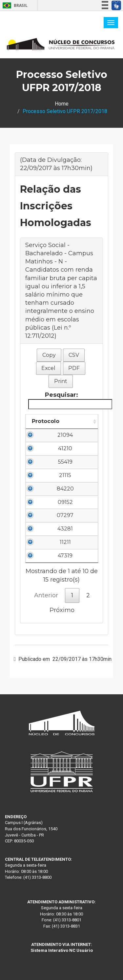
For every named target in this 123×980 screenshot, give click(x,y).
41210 (65, 448)
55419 (65, 462)
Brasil (14, 5)
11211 (65, 542)
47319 (65, 556)
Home (62, 104)
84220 (65, 489)
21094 (65, 435)
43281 (65, 529)
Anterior (46, 595)
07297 (65, 515)
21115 (65, 475)
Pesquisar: (63, 400)
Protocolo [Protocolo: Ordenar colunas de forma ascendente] (46, 421)
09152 (65, 502)
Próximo (62, 610)
